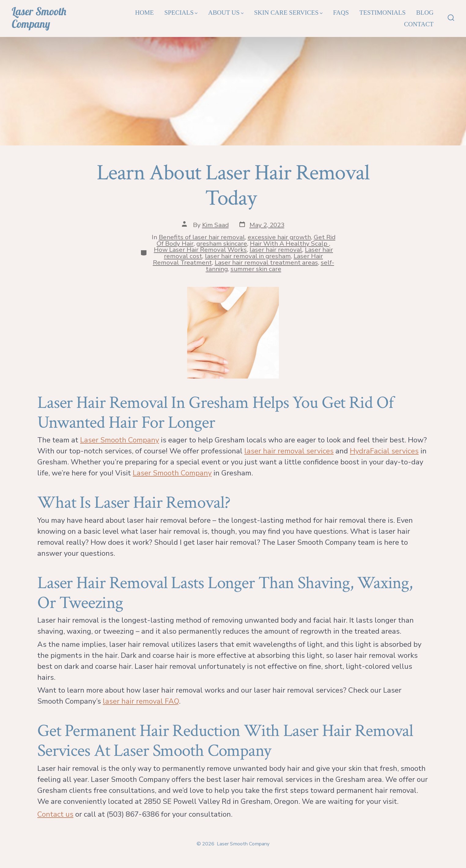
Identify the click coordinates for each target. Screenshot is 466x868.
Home (144, 12)
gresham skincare (222, 244)
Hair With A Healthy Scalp (289, 244)
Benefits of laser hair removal (202, 237)
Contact (419, 24)
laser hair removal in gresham (248, 256)
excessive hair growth (279, 237)
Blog (425, 12)
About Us (226, 12)
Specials (181, 12)
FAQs (341, 12)
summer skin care (256, 269)
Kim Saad (215, 225)
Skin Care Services (288, 12)
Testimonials (382, 12)
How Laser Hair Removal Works (200, 250)
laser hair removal (276, 250)
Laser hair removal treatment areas (266, 262)
